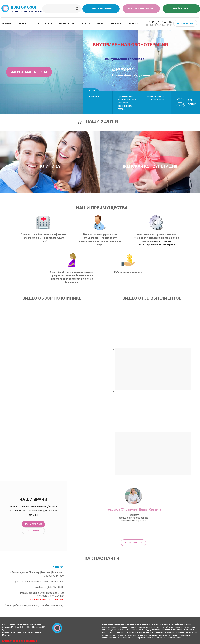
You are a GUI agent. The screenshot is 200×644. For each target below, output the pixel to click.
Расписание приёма (141, 9)
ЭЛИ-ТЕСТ (94, 96)
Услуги (23, 23)
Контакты (133, 23)
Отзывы (86, 23)
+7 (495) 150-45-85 (159, 22)
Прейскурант (181, 9)
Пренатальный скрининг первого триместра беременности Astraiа (127, 103)
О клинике (7, 23)
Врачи (49, 23)
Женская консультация (150, 166)
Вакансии (116, 23)
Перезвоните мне (185, 23)
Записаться (33, 531)
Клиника (50, 166)
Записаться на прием (29, 72)
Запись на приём (101, 9)
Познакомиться (33, 524)
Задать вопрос (67, 23)
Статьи (100, 23)
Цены (36, 23)
